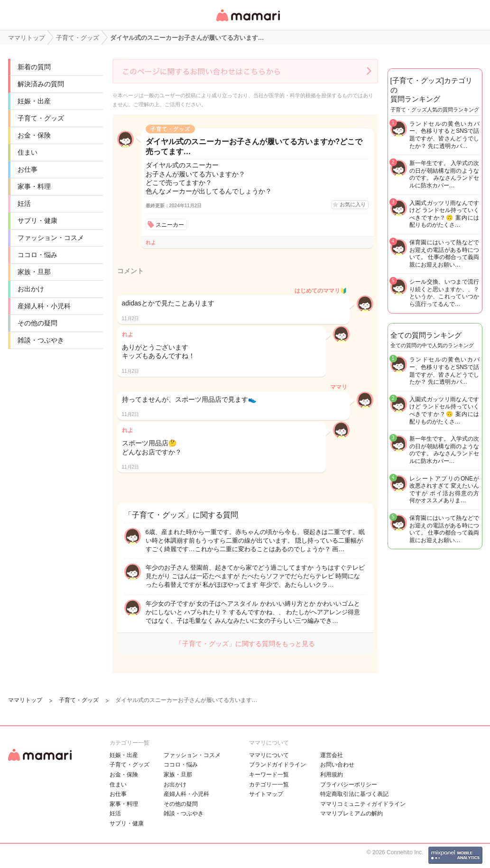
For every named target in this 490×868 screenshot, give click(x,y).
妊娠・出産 (34, 101)
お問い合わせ (337, 765)
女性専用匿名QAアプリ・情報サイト (248, 22)
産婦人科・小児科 (44, 306)
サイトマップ (266, 794)
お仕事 (28, 169)
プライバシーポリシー (349, 785)
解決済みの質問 (41, 84)
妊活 (24, 203)
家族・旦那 (34, 272)
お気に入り (353, 204)
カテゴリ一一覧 (269, 785)
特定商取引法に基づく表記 (354, 794)
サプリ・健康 (37, 221)
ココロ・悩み (37, 255)
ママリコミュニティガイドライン (363, 804)
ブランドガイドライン (277, 765)
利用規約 (332, 775)
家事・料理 (34, 186)
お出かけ (31, 289)
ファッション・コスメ (51, 238)
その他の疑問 (37, 323)
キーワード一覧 (269, 775)
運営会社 (332, 755)
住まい (28, 152)
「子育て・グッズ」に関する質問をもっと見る (245, 644)
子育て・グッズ (41, 118)
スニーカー (170, 225)
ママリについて (269, 755)
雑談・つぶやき (41, 340)
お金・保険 (34, 135)
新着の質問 (34, 67)
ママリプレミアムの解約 (351, 813)
